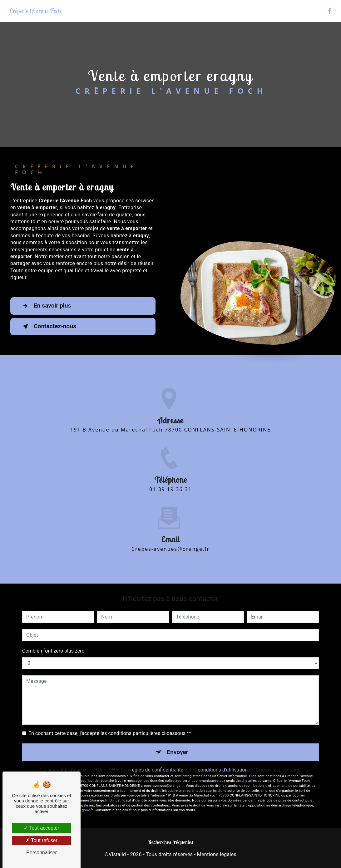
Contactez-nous (48, 327)
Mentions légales (217, 854)
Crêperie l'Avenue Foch (35, 11)
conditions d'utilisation (223, 770)
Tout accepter (41, 828)
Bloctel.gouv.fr (81, 810)
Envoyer (178, 752)
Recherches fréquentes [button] (170, 842)
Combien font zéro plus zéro (53, 651)
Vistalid (117, 854)
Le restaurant (254, 11)
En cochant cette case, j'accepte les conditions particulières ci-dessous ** (110, 733)
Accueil (231, 11)
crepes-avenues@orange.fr (170, 541)
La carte (277, 11)
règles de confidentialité (157, 770)
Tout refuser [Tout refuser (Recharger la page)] (42, 840)
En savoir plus (45, 306)
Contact (314, 11)
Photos (296, 11)
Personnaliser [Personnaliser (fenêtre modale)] (42, 853)
